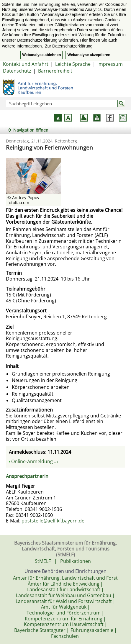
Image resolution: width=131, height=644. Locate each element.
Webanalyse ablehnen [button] (41, 55)
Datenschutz (17, 71)
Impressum (110, 64)
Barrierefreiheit (55, 71)
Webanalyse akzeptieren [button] (89, 55)
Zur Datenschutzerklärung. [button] (69, 46)
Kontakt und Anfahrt (26, 64)
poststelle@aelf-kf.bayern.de (53, 521)
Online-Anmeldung (35, 461)
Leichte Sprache (73, 64)
